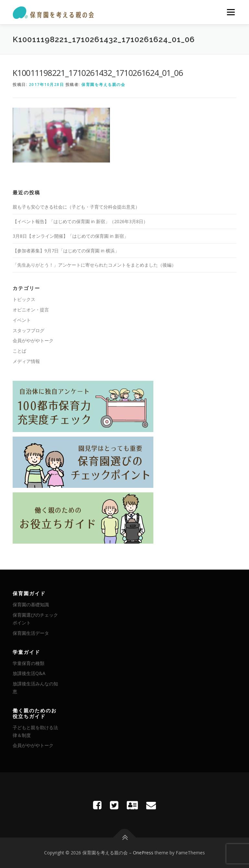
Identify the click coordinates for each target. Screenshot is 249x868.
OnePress (143, 853)
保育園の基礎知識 (31, 604)
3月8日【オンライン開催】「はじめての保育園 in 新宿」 (71, 236)
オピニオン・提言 (31, 310)
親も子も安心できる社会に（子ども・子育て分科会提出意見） (76, 207)
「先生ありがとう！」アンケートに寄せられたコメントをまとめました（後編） (94, 265)
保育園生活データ (31, 633)
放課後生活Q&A (29, 673)
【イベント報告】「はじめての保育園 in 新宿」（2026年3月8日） (80, 221)
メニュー (231, 12)
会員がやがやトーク (33, 340)
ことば (19, 351)
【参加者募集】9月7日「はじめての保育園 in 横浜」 (66, 251)
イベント (22, 320)
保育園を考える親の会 (103, 84)
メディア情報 (26, 361)
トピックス (24, 299)
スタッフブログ (29, 330)
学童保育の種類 (29, 663)
